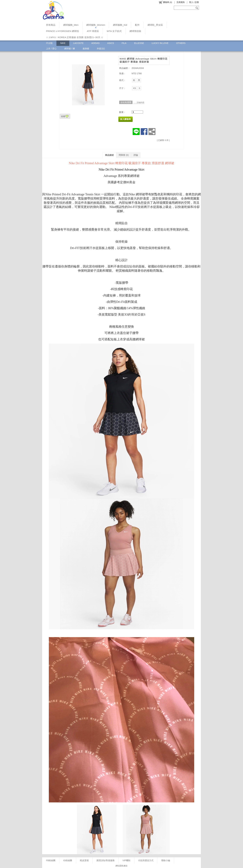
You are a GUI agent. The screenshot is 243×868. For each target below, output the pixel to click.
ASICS (111, 43)
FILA (124, 43)
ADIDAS (95, 43)
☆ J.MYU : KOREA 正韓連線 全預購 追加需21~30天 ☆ (75, 37)
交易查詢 (181, 2)
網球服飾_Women (96, 25)
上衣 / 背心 (51, 49)
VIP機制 (126, 860)
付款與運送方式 (146, 860)
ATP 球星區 (93, 31)
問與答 (124, 155)
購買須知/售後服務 (106, 860)
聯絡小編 (166, 860)
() (165, 2)
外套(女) (101, 49)
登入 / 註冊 (194, 2)
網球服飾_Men (71, 25)
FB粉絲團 (51, 860)
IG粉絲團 (68, 860)
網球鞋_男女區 (155, 25)
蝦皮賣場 (84, 860)
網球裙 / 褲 (70, 49)
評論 (136, 155)
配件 (137, 25)
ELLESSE (139, 43)
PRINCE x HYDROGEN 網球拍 (62, 31)
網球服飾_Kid (120, 25)
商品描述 (109, 155)
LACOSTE (78, 43)
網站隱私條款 (122, 866)
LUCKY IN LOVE (160, 43)
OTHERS (181, 43)
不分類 (49, 43)
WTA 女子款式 (114, 31)
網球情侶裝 (135, 31)
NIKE (63, 43)
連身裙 (86, 49)
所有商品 (51, 25)
